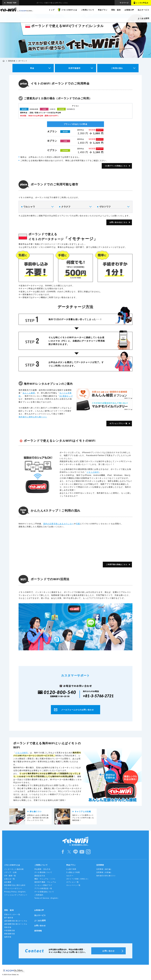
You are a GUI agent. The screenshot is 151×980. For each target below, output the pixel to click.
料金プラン (71, 865)
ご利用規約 (39, 895)
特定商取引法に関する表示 (15, 885)
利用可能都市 (75, 68)
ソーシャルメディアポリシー (16, 895)
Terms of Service (47, 898)
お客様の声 (39, 910)
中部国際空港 (10, 931)
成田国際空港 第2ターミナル (16, 924)
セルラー (70, 876)
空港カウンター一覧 (12, 914)
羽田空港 (8, 927)
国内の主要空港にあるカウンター (59, 524)
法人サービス (40, 915)
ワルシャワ (37, 207)
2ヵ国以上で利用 (73, 872)
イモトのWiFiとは (12, 865)
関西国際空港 (10, 934)
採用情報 (38, 931)
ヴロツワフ (113, 207)
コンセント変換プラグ (43, 885)
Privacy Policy (15, 892)
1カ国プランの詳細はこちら (116, 166)
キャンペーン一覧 (73, 885)
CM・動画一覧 (10, 876)
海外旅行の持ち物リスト (106, 876)
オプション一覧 (73, 882)
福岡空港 (8, 937)
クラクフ (75, 207)
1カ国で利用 (71, 869)
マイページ (124, 3)
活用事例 (100, 865)
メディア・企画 (10, 872)
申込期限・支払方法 (42, 869)
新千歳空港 (9, 918)
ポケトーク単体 (78, 879)
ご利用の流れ (117, 68)
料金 (32, 68)
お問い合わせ (40, 926)
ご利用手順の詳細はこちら (117, 564)
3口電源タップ (66, 396)
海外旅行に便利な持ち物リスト (33, 417)
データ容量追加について (44, 892)
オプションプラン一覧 (118, 423)
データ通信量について (43, 872)
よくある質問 (40, 921)
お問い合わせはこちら (118, 222)
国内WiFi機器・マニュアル (45, 882)
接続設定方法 (40, 876)
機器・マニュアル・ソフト (45, 879)
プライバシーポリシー (13, 888)
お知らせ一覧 (10, 879)
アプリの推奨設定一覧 (43, 888)
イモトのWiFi (93, 472)
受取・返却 (9, 910)
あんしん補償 (29, 393)
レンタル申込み (142, 3)
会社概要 (8, 882)
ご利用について (41, 865)
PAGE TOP (12, 3)
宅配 (78, 524)
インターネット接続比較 (14, 869)
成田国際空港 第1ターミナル (16, 921)
